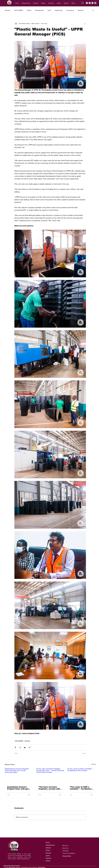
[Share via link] (30, 747)
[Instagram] (92, 3)
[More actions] (85, 24)
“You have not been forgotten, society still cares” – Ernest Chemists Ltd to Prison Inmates (49, 788)
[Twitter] (90, 3)
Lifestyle (48, 848)
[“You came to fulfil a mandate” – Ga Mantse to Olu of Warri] (82, 776)
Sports (48, 856)
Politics (29, 10)
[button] (93, 10)
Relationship (59, 10)
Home (48, 843)
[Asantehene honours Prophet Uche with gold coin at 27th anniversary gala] (19, 776)
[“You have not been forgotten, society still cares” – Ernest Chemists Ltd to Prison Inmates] (50, 776)
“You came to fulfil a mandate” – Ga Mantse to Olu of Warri (81, 788)
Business (81, 10)
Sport (49, 10)
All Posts (7, 10)
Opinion (48, 858)
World (48, 861)
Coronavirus (70, 10)
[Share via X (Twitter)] (20, 747)
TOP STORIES (19, 10)
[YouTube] (95, 3)
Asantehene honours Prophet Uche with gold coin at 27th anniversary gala (18, 788)
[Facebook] (87, 3)
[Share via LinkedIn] (25, 747)
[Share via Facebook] (15, 747)
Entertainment (39, 10)
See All (94, 764)
